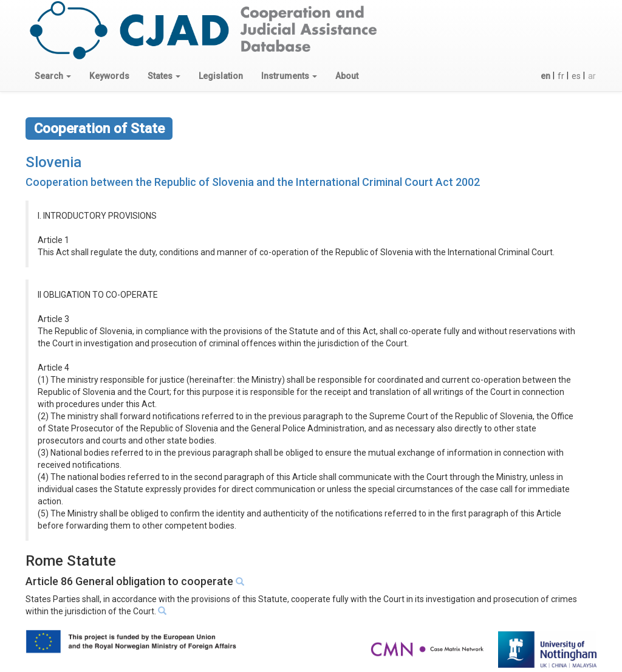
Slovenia (53, 162)
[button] (53, 76)
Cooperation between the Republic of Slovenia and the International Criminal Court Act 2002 (253, 182)
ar (592, 76)
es (576, 76)
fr (561, 76)
